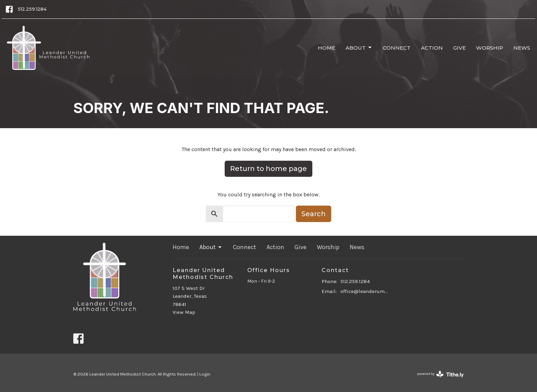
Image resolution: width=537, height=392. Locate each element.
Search (314, 214)
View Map (184, 312)
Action (432, 48)
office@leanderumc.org (365, 291)
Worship (490, 48)
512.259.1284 (32, 9)
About (359, 48)
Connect (397, 48)
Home (327, 48)
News (522, 48)
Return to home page (268, 169)
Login (205, 374)
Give (459, 48)
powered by (440, 374)
